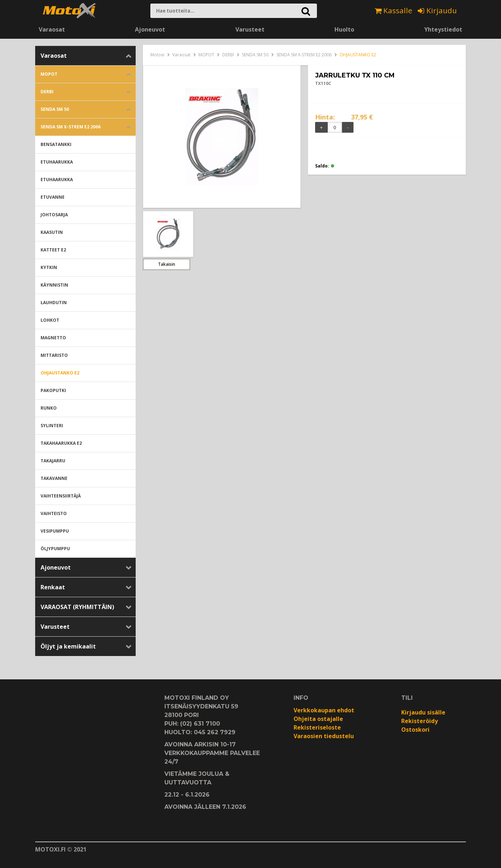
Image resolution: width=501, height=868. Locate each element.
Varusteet (250, 29)
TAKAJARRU (53, 461)
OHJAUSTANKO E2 (60, 373)
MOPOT (49, 74)
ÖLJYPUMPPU (55, 549)
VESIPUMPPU (55, 531)
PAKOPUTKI (53, 390)
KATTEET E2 (53, 250)
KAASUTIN (52, 232)
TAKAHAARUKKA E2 (61, 443)
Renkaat (53, 587)
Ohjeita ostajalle (318, 719)
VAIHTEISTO (54, 513)
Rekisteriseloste (317, 727)
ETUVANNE (53, 197)
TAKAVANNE (54, 478)
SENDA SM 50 (55, 109)
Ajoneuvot (150, 29)
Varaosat (52, 29)
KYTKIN (49, 267)
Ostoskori (415, 730)
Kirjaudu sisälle (423, 712)
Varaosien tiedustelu (324, 736)
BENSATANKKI (56, 144)
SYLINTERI (52, 426)
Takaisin (167, 264)
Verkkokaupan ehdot (324, 710)
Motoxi (157, 55)
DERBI (47, 92)
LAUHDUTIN (54, 303)
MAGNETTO (53, 338)
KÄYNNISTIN (54, 285)
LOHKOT (50, 320)
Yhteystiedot (443, 29)
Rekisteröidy (420, 721)
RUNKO (49, 408)
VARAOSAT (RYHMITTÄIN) (77, 607)
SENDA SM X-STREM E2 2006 (71, 127)
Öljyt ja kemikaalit (68, 646)
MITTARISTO (54, 355)
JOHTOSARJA (54, 215)
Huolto (344, 29)
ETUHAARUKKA (57, 162)
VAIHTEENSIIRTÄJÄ (61, 496)
